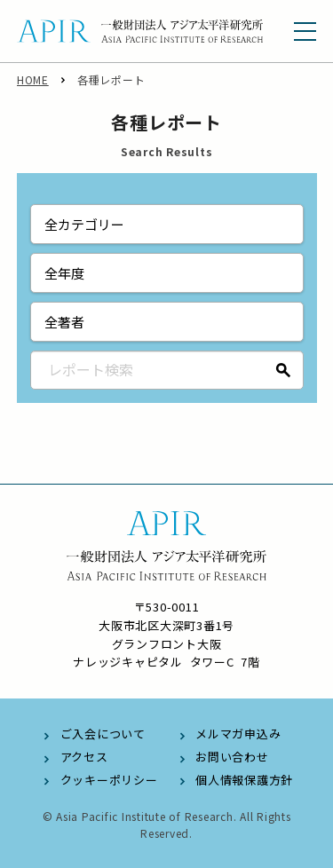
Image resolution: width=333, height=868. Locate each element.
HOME (33, 79)
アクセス (84, 757)
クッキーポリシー (109, 780)
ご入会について (103, 734)
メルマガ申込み (238, 734)
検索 (284, 370)
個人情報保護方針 (244, 780)
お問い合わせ (232, 757)
